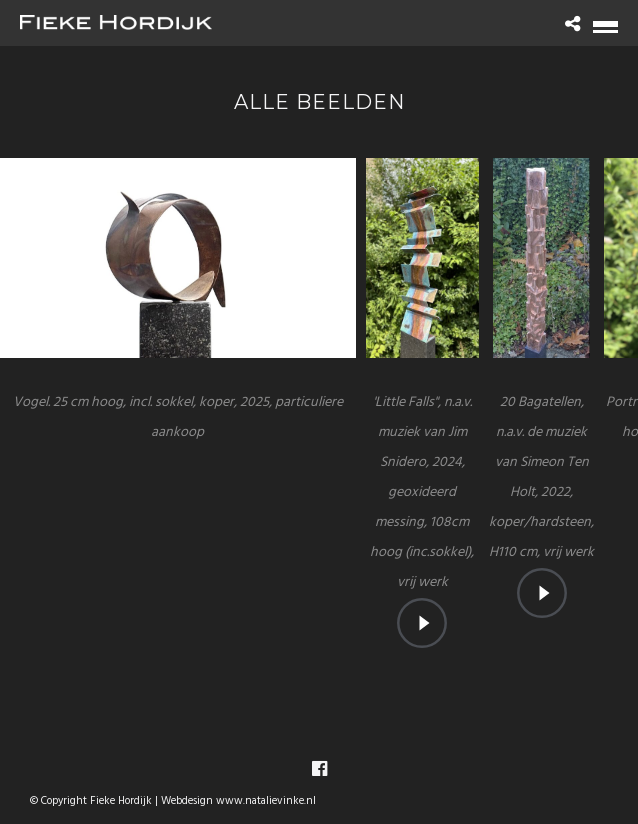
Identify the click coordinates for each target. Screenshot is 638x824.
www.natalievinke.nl (266, 801)
